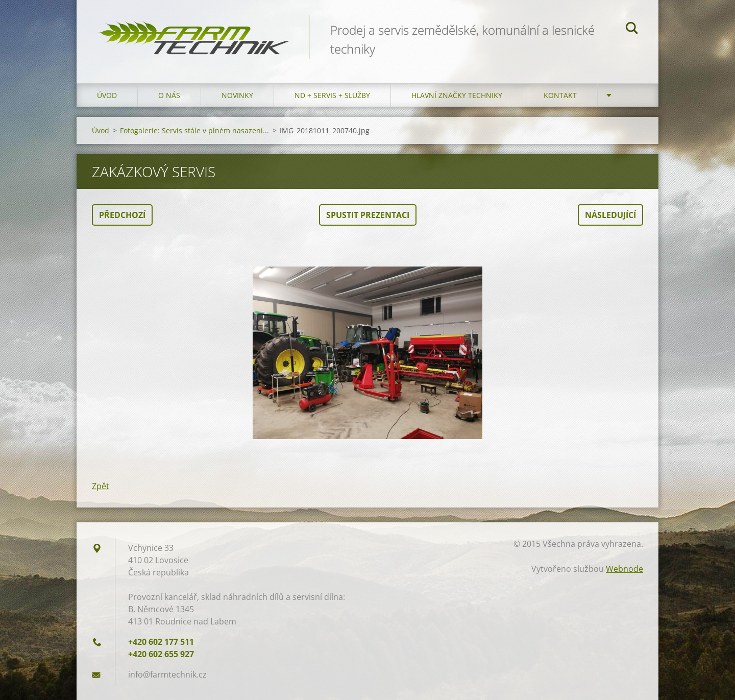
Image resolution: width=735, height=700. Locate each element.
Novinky (237, 95)
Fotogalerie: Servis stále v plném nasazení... (194, 130)
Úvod (107, 95)
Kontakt (560, 95)
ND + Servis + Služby (332, 95)
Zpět (101, 486)
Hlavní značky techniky (457, 95)
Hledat (632, 30)
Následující (610, 215)
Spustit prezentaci (368, 215)
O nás (169, 95)
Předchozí (122, 215)
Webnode (624, 569)
